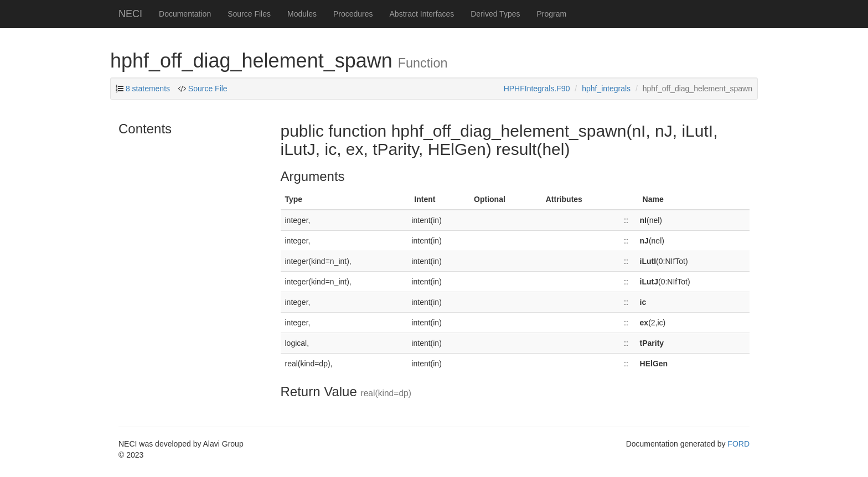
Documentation (185, 14)
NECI (130, 14)
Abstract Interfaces (422, 14)
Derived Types (495, 14)
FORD (738, 444)
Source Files (249, 14)
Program (551, 14)
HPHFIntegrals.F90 (537, 89)
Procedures (353, 14)
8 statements (148, 89)
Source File (208, 89)
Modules (302, 14)
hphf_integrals (606, 89)
